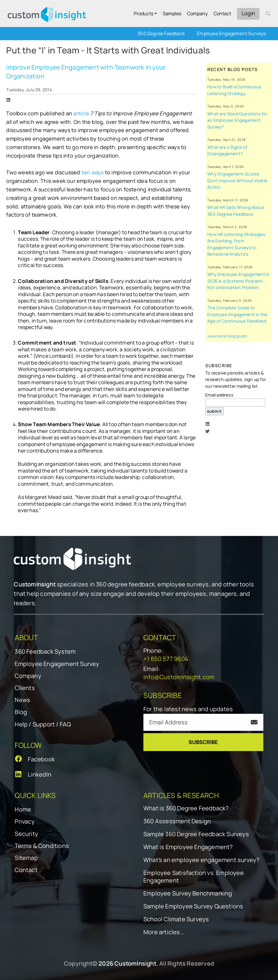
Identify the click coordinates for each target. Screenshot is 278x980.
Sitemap (26, 858)
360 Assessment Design (177, 821)
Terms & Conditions (42, 846)
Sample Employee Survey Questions (193, 906)
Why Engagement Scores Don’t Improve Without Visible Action (237, 180)
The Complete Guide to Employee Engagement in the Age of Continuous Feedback (237, 314)
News (22, 700)
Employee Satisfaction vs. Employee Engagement (194, 877)
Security (26, 834)
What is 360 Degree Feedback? (186, 808)
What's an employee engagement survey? (201, 860)
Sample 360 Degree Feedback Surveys (196, 834)
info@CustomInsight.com (179, 677)
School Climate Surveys (176, 919)
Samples (172, 14)
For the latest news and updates (188, 709)
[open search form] (268, 14)
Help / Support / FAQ (43, 724)
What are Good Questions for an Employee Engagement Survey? (237, 120)
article (81, 113)
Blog (21, 712)
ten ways (93, 172)
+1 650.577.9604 (166, 659)
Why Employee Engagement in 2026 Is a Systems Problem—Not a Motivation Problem (238, 281)
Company (197, 14)
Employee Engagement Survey (57, 664)
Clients (25, 688)
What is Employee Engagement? (188, 847)
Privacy (24, 821)
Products (144, 14)
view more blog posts (227, 336)
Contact (222, 14)
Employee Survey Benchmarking (188, 893)
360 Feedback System (45, 651)
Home (23, 809)
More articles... (164, 932)
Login (248, 13)
